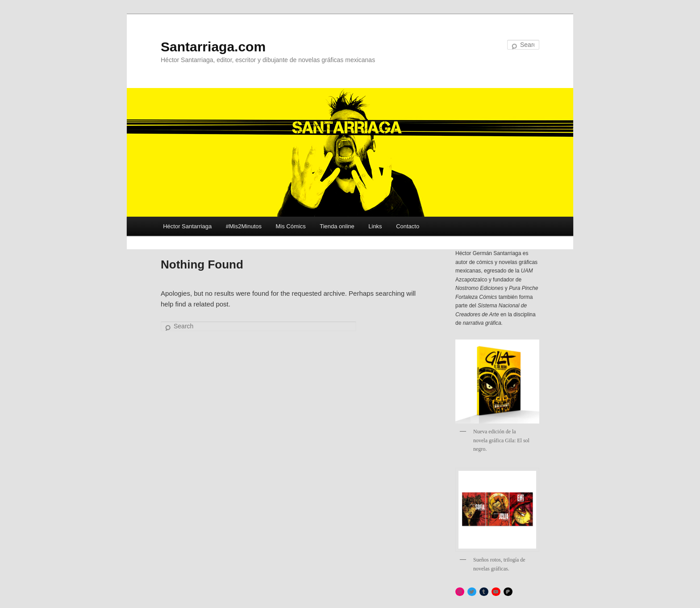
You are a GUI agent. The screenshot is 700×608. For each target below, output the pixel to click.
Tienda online (337, 226)
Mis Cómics (291, 226)
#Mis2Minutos (244, 226)
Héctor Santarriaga (187, 226)
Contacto (408, 226)
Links (375, 226)
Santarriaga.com (213, 47)
